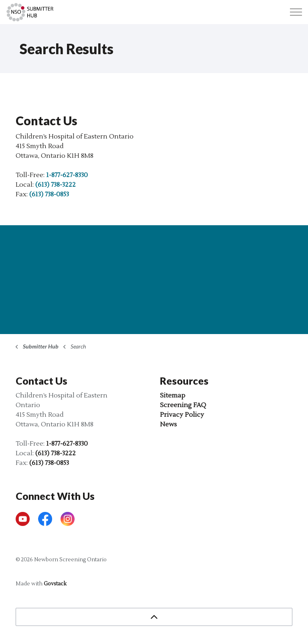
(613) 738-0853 (49, 194)
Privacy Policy (182, 415)
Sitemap (173, 395)
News (168, 424)
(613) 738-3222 (56, 185)
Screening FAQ (183, 405)
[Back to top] (154, 617)
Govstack (55, 584)
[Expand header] (296, 12)
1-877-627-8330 (67, 175)
